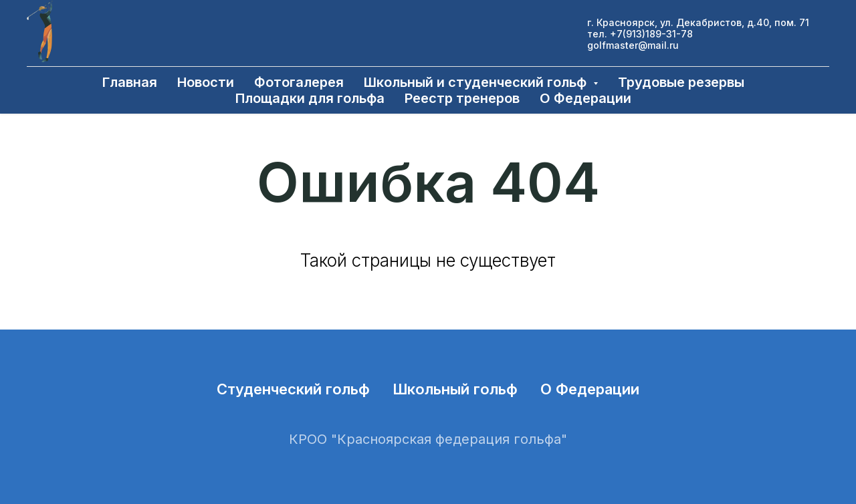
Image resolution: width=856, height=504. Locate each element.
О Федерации (585, 98)
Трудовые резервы (681, 82)
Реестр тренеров (462, 98)
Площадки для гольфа (310, 98)
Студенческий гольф (293, 389)
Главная (130, 82)
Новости (206, 82)
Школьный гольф (455, 389)
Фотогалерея (299, 82)
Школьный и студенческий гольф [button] (477, 82)
